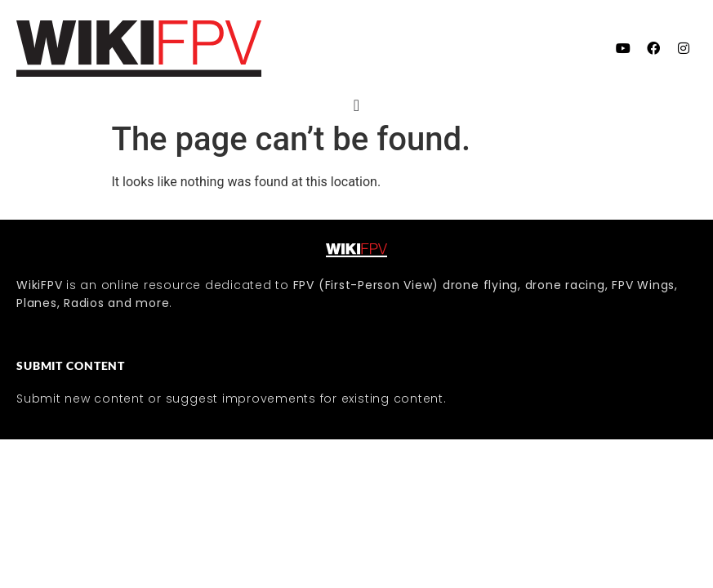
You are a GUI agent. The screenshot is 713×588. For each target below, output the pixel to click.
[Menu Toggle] (356, 105)
